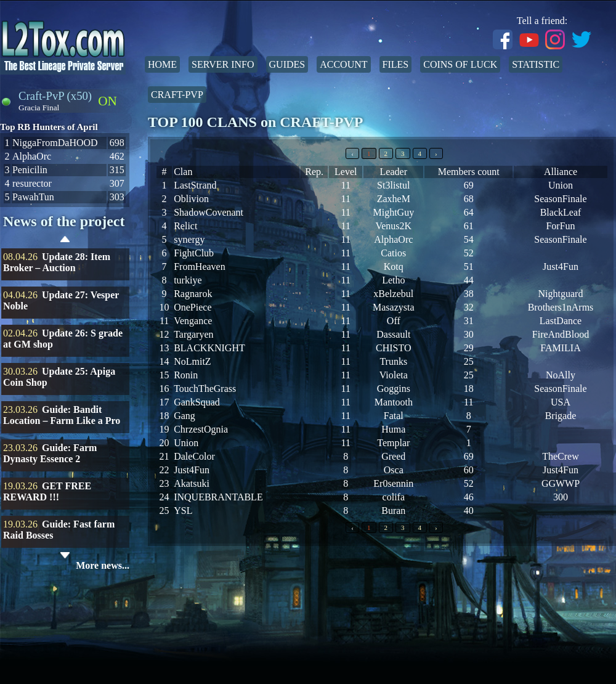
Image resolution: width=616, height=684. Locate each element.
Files (396, 64)
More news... (103, 565)
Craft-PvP (177, 95)
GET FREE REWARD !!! (47, 491)
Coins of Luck (460, 64)
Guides (287, 64)
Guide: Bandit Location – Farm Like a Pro (62, 415)
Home (162, 64)
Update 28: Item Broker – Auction (57, 262)
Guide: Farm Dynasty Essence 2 (50, 453)
